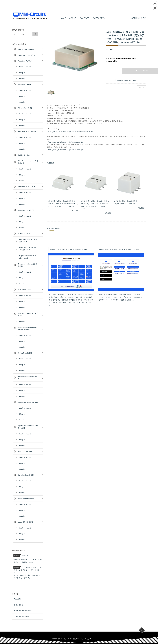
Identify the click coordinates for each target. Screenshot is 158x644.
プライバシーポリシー (22, 617)
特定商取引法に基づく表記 (23, 611)
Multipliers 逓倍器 (25, 353)
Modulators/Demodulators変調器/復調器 (28, 328)
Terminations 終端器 (26, 475)
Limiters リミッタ (25, 290)
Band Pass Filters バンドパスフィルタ (28, 249)
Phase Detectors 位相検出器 (28, 378)
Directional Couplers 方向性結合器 (28, 162)
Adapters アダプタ (25, 61)
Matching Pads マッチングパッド (28, 314)
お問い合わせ (19, 605)
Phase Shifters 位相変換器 (28, 402)
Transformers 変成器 (26, 498)
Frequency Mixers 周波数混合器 (28, 265)
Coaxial (22, 78)
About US (18, 599)
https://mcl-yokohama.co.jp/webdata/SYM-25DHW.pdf (70, 131)
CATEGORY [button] (99, 18)
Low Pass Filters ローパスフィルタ (28, 241)
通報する (141, 87)
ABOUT (73, 18)
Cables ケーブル (24, 155)
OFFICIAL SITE (139, 18)
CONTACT (85, 18)
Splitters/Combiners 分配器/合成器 (28, 427)
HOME (63, 18)
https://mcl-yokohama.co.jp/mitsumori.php (66, 150)
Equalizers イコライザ (26, 210)
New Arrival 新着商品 (26, 49)
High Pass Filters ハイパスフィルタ (28, 257)
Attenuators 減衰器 (25, 108)
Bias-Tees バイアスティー (27, 131)
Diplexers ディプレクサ (27, 187)
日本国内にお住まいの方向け (126, 80)
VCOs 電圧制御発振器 (26, 522)
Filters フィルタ (24, 234)
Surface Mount (25, 67)
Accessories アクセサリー (28, 55)
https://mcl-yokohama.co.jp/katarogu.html (65, 142)
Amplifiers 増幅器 (25, 84)
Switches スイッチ (25, 451)
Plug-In (22, 73)
